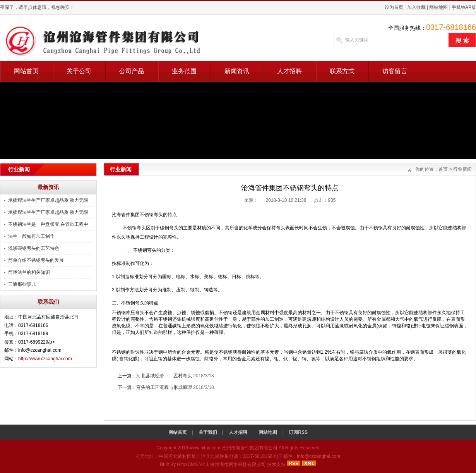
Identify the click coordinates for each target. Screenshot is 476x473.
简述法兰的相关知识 (29, 272)
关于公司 (79, 71)
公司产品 (132, 71)
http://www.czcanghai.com (45, 359)
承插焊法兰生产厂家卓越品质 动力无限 (48, 200)
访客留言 (395, 71)
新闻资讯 (237, 71)
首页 (443, 169)
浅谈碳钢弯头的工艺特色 (34, 248)
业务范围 (184, 71)
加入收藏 (416, 7)
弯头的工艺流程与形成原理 (164, 387)
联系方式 (342, 71)
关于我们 (208, 432)
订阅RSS (298, 432)
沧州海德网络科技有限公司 (238, 464)
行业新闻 (462, 169)
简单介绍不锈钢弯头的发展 (36, 260)
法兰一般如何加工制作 (31, 236)
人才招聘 (289, 71)
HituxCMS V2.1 (193, 464)
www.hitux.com (205, 448)
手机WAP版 (464, 7)
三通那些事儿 (22, 284)
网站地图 (438, 7)
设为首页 (394, 7)
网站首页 (26, 71)
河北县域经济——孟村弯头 (164, 376)
